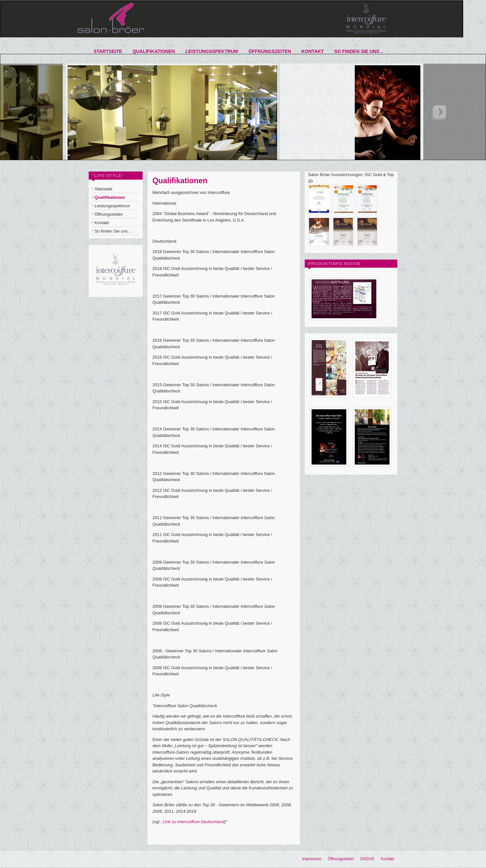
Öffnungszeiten (341, 859)
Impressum (312, 859)
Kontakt (387, 859)
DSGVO (367, 859)
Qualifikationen (180, 181)
